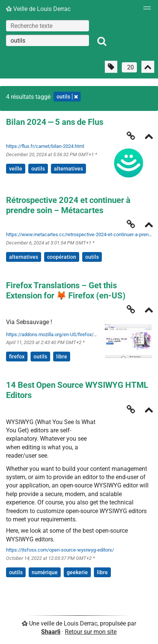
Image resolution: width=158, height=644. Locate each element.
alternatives (68, 169)
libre (62, 357)
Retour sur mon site (91, 632)
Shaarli (51, 632)
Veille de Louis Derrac (38, 9)
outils (38, 169)
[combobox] (48, 40)
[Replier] (149, 137)
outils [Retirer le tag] (67, 97)
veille (16, 169)
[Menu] (145, 10)
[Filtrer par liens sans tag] (111, 67)
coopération (62, 257)
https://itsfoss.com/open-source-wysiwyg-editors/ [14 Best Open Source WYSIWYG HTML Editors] (60, 550)
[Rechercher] (102, 41)
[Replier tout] (148, 67)
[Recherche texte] (48, 26)
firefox (17, 357)
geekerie (77, 572)
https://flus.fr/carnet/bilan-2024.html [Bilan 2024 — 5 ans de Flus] (45, 146)
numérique (45, 572)
